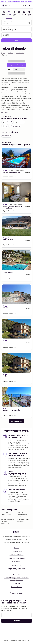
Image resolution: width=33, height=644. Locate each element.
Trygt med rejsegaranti (17, 558)
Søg (17, 40)
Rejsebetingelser (17, 551)
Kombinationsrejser (22, 515)
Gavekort (16, 583)
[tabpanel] (16, 31)
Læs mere (5, 113)
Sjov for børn (20, 522)
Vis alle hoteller (16, 421)
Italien (11, 53)
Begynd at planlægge (17, 65)
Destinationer (17, 565)
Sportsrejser (5, 517)
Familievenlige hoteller (23, 519)
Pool (5, 126)
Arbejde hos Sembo (17, 555)
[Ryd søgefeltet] (29, 23)
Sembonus (16, 574)
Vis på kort (6, 136)
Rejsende (6, 34)
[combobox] (15, 24)
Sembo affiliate (16, 587)
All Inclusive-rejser (6, 515)
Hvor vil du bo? (7, 22)
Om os (17, 548)
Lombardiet (20, 53)
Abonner (16, 621)
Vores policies (16, 562)
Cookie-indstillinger (17, 593)
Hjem (3, 53)
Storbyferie (4, 522)
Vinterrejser (20, 512)
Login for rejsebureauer (17, 569)
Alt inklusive (15, 126)
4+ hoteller (20, 122)
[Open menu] (29, 5)
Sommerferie (5, 512)
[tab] (4, 15)
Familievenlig (7, 122)
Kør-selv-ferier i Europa (8, 519)
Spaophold (20, 517)
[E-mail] (16, 615)
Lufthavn (10, 70)
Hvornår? (6, 28)
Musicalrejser (5, 524)
